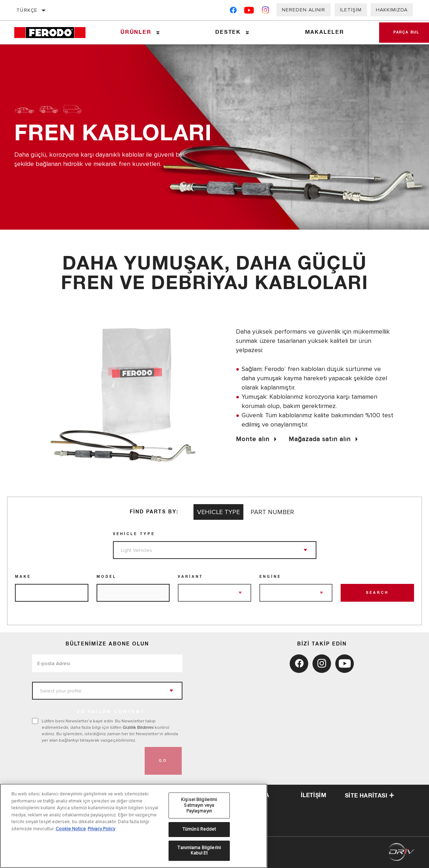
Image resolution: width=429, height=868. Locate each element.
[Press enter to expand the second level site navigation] (158, 33)
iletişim (314, 795)
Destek (228, 32)
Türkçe (27, 10)
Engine (270, 577)
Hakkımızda (392, 10)
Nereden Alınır (304, 10)
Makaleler (325, 32)
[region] (134, 826)
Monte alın (253, 439)
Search (377, 593)
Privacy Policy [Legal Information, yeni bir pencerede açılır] (101, 829)
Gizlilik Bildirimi (138, 727)
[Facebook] (233, 12)
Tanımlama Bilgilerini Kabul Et (199, 851)
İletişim (351, 10)
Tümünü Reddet (199, 829)
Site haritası (369, 796)
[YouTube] (249, 12)
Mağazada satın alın (320, 439)
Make (23, 577)
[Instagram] (266, 12)
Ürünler (136, 32)
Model (107, 577)
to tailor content (111, 712)
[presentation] (86, 761)
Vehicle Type (134, 534)
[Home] (54, 33)
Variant (190, 577)
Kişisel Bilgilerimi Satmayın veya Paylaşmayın (199, 805)
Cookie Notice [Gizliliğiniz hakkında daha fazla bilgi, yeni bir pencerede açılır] (71, 829)
